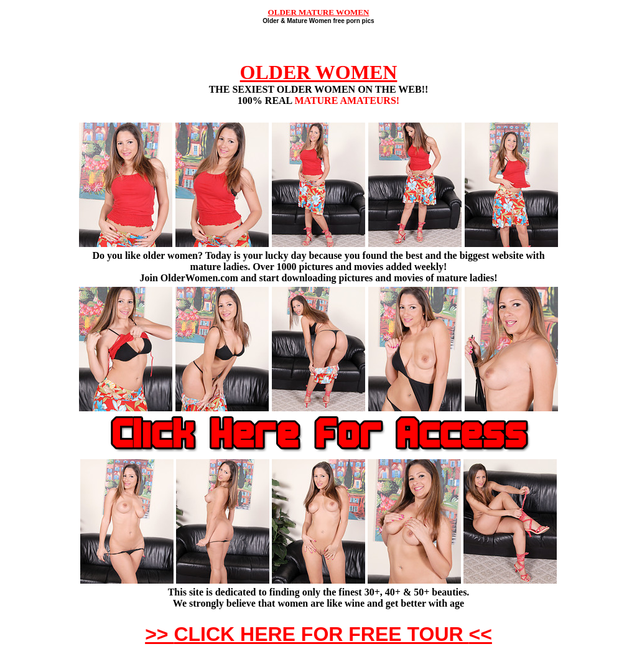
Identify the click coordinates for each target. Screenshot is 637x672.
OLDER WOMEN (319, 72)
